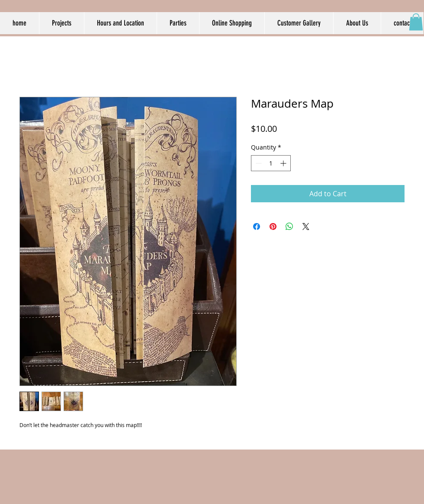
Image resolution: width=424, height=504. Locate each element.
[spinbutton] (271, 163)
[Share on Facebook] (257, 226)
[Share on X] (306, 226)
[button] (416, 22)
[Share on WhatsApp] (289, 226)
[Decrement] (258, 163)
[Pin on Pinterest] (273, 226)
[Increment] (284, 163)
